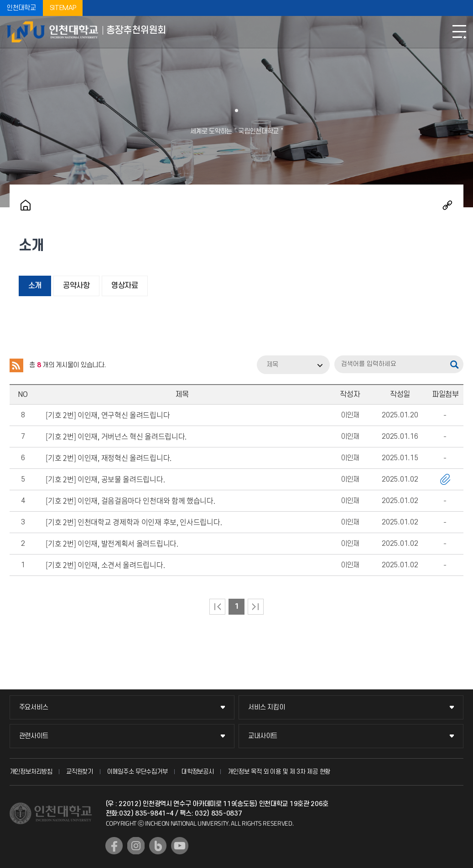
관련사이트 (34, 736)
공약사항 (76, 286)
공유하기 (447, 205)
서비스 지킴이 (266, 707)
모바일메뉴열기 (459, 32)
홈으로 (26, 205)
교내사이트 (263, 736)
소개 (35, 286)
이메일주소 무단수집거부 (137, 772)
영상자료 (125, 286)
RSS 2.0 (16, 365)
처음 (217, 607)
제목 (272, 365)
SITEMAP (63, 8)
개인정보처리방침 (31, 772)
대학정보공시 (198, 772)
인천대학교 (21, 8)
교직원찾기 (80, 772)
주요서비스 (34, 707)
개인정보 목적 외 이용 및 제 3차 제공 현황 (279, 772)
